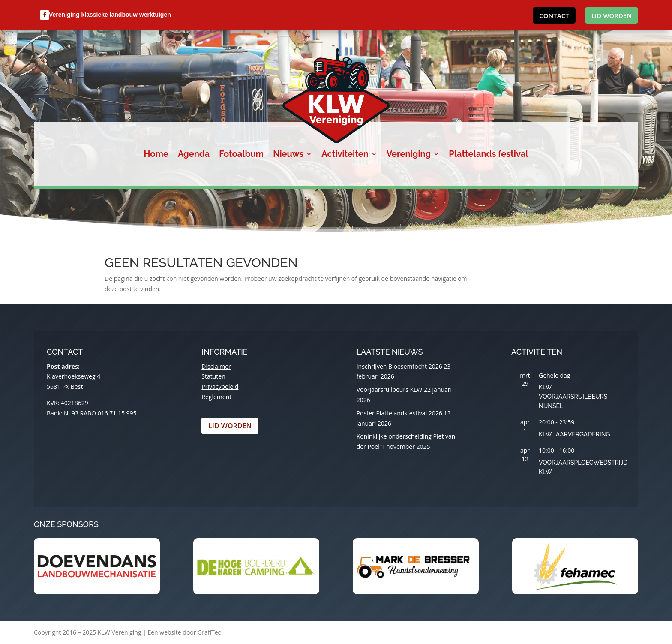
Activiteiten (345, 155)
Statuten (213, 376)
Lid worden (612, 15)
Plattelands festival (488, 155)
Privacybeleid (220, 387)
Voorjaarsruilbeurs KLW (390, 390)
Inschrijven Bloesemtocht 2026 (399, 366)
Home (156, 155)
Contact (554, 15)
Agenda (194, 155)
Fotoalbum (241, 155)
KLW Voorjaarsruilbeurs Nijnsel (573, 397)
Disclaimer (216, 366)
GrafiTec (209, 632)
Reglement (216, 397)
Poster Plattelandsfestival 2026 (399, 413)
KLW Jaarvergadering (574, 434)
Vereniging (409, 155)
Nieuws (288, 155)
